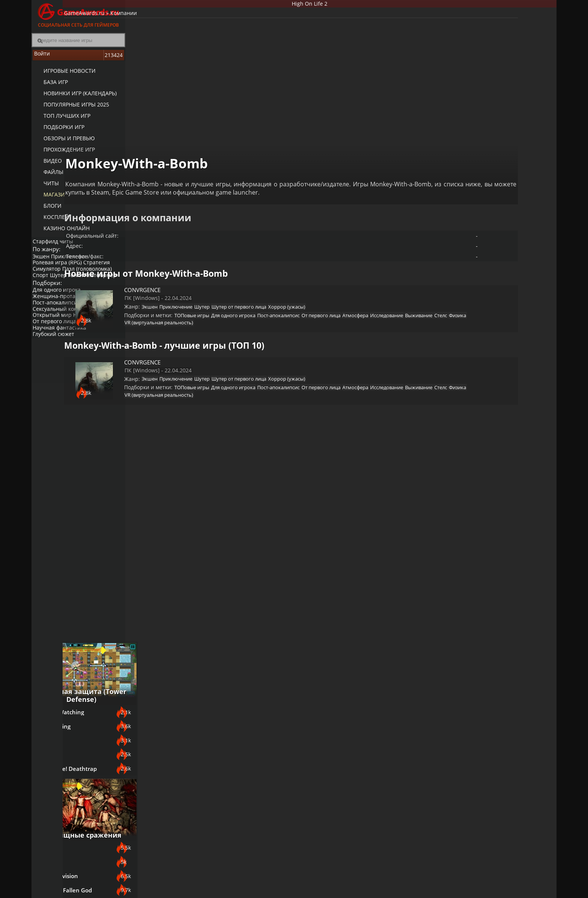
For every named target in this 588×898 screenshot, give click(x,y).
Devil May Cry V (473, 563)
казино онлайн (60, 233)
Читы (45, 188)
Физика (306, 306)
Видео (46, 165)
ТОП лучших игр (61, 120)
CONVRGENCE (197, 259)
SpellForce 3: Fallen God (484, 543)
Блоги (46, 210)
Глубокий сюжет (56, 353)
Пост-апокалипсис (59, 321)
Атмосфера (189, 306)
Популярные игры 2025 (70, 109)
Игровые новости (63, 75)
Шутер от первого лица (302, 283)
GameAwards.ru (149, 21)
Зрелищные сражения (500, 467)
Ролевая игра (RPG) (60, 271)
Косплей (50, 221)
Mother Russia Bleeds (481, 732)
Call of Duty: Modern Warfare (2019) (480, 692)
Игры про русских (500, 633)
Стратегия (101, 271)
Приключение (74, 264)
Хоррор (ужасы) (353, 283)
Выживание (260, 306)
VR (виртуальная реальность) (355, 306)
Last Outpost (469, 378)
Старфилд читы (55, 245)
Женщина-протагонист (65, 315)
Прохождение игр (63, 154)
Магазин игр (56, 199)
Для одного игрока (59, 308)
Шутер (63, 283)
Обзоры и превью (63, 143)
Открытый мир (55, 334)
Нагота (87, 334)
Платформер (52, 289)
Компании (188, 21)
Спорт (43, 283)
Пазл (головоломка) (92, 277)
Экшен (44, 264)
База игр (49, 86)
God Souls (465, 485)
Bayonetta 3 (469, 504)
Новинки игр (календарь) (74, 98)
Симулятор (49, 277)
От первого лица (57, 340)
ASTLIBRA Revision (477, 524)
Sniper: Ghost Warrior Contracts (481, 671)
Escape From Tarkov (479, 713)
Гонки (83, 283)
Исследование (224, 306)
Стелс (286, 306)
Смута (461, 651)
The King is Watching (480, 319)
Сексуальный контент (63, 328)
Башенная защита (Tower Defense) (500, 297)
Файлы (47, 176)
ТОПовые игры (244, 296)
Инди (106, 334)
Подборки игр (58, 131)
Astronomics (469, 358)
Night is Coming (473, 339)
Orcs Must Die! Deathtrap (486, 397)
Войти (78, 60)
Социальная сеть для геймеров (78, 14)
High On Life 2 (341, 5)
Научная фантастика (62, 346)
